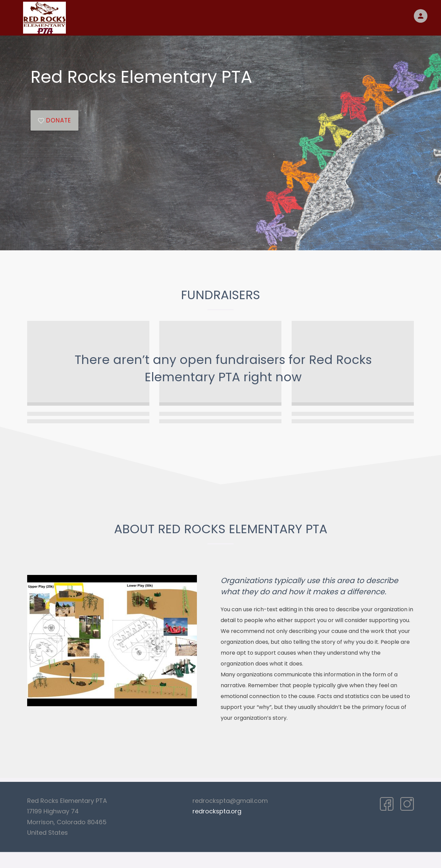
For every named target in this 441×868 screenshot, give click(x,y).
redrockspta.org (217, 811)
